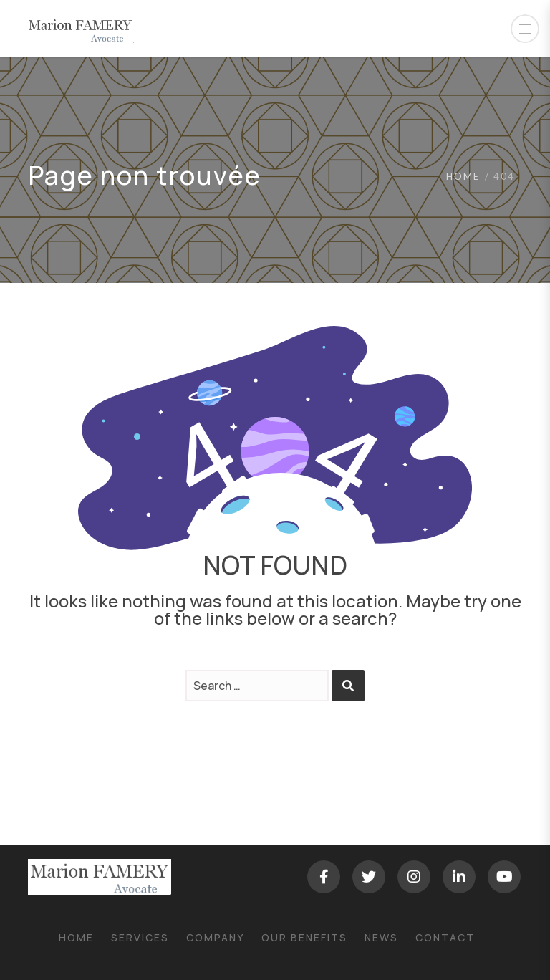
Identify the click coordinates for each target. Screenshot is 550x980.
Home (463, 176)
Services (140, 937)
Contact (445, 937)
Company (215, 937)
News (381, 937)
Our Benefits (304, 937)
